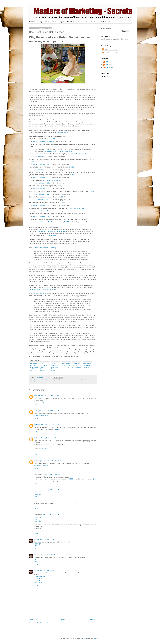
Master (71, 380)
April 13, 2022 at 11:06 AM (48, 555)
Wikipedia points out (40, 294)
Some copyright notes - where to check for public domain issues (66, 366)
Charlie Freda (39, 395)
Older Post (93, 620)
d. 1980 (71, 167)
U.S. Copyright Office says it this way (44, 248)
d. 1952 (81, 208)
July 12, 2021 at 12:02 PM (51, 424)
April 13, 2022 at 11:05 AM (48, 539)
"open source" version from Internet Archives (58, 151)
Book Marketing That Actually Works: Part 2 (87, 365)
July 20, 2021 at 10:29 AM (49, 438)
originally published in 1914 (42, 216)
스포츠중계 (38, 517)
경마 (36, 546)
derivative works (53, 235)
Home (63, 620)
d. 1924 (85, 154)
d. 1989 (32, 161)
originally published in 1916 (42, 189)
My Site (37, 539)
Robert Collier (34, 382)
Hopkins (62, 22)
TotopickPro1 (38, 580)
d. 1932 (62, 180)
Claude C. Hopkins (53, 180)
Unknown (37, 438)
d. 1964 (53, 139)
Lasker (47, 22)
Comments (106, 53)
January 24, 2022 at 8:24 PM (51, 474)
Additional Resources (104, 22)
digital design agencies (41, 465)
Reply (36, 405)
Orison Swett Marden (74, 154)
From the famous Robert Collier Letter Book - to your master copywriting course (55, 367)
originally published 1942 (41, 170)
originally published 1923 (41, 200)
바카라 (94, 479)
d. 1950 (92, 191)
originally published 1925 (41, 177)
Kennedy (54, 22)
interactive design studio (42, 415)
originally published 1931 (41, 194)
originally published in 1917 (42, 183)
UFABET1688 (39, 424)
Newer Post (33, 620)
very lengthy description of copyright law (52, 231)
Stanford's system (62, 132)
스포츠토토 (38, 493)
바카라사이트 (44, 448)
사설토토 (37, 561)
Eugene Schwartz (64, 380)
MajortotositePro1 (40, 577)
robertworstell (109, 67)
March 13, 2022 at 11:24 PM (51, 490)
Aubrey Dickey (39, 411)
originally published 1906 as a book (44, 141)
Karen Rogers (39, 461)
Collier (77, 22)
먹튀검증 (37, 496)
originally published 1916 (41, 157)
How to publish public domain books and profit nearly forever (77, 366)
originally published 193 (40, 205)
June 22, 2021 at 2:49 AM (52, 411)
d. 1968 (63, 203)
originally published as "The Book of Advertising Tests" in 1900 (53, 222)
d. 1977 (59, 186)
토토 (36, 519)
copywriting (55, 380)
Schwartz (92, 22)
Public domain (89, 380)
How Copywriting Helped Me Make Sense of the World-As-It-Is (44, 367)
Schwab (70, 22)
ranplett (83, 639)
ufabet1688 (57, 429)
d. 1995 (38, 146)
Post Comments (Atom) (44, 623)
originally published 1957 (41, 164)
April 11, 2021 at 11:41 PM (51, 395)
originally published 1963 (41, 211)
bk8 (83, 479)
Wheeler (84, 22)
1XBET (71, 479)
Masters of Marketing (35, 22)
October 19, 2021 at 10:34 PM (53, 461)
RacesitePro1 (38, 579)
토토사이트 (38, 494)
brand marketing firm (41, 402)
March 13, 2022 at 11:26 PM (51, 515)
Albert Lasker (74, 208)
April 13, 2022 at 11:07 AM (48, 570)
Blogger (96, 639)
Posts (105, 49)
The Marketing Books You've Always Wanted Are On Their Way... (34, 367)
